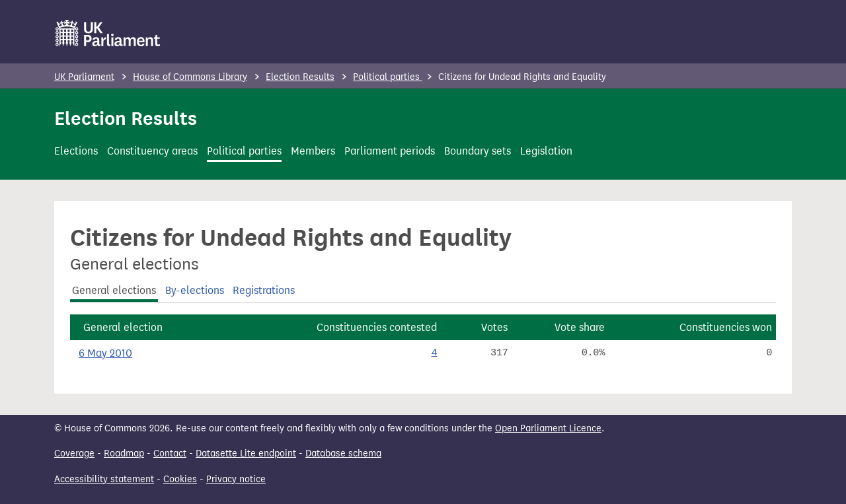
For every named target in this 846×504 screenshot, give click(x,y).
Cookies (180, 479)
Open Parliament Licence (548, 428)
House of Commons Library (190, 77)
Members (313, 151)
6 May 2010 (105, 353)
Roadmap (124, 453)
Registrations (264, 290)
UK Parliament (84, 77)
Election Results (300, 77)
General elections (114, 290)
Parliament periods (390, 151)
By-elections (195, 290)
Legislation (546, 151)
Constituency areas (152, 151)
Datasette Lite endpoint (246, 453)
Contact (170, 453)
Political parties (388, 77)
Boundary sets (478, 151)
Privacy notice (236, 479)
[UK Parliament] (108, 33)
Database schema (343, 453)
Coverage (74, 453)
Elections (76, 151)
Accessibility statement (104, 479)
